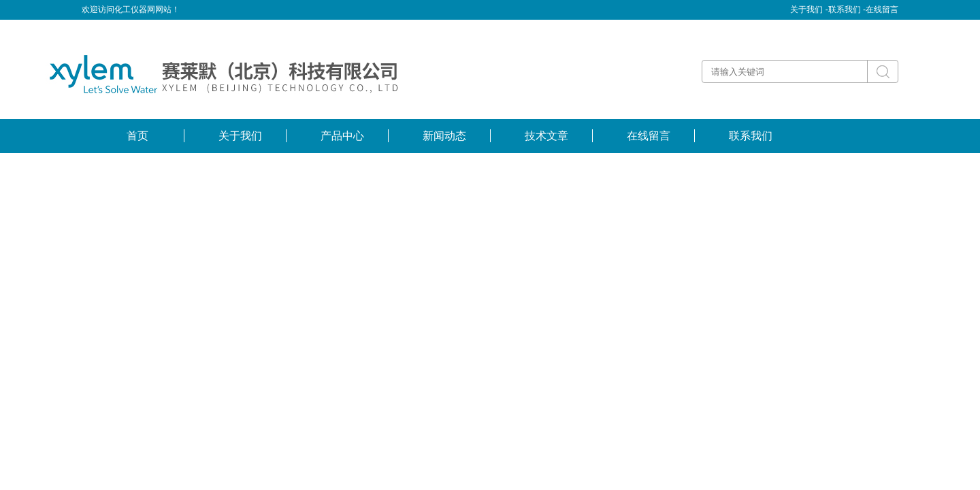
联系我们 (751, 136)
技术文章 (546, 136)
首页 (137, 136)
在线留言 (882, 10)
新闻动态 (444, 136)
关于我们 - (809, 10)
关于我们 (240, 136)
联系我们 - (847, 10)
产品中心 (342, 136)
